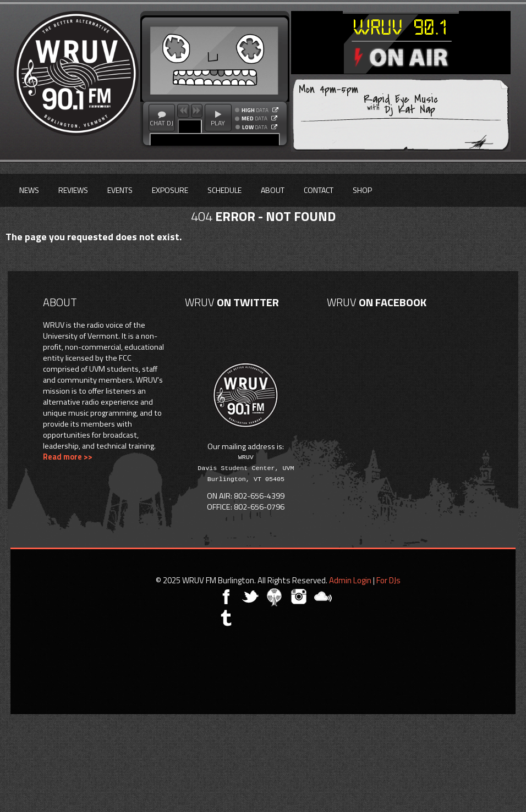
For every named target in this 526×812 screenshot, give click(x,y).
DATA (255, 111)
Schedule (224, 190)
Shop (362, 190)
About (273, 190)
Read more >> (68, 457)
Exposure (170, 190)
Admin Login (350, 580)
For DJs (388, 580)
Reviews (73, 190)
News (29, 190)
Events (120, 190)
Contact (319, 190)
